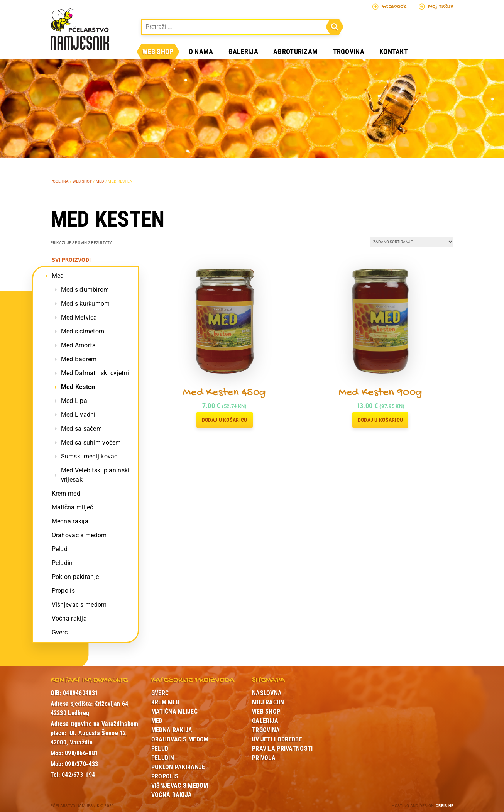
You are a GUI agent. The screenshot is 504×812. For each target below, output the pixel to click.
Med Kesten (78, 387)
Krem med (66, 493)
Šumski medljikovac (89, 456)
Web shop (158, 52)
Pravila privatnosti (282, 749)
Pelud (60, 549)
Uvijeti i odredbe (277, 739)
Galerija (243, 52)
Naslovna (267, 693)
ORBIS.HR (445, 806)
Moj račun (436, 7)
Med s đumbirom (85, 290)
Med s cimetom (83, 331)
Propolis (63, 591)
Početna (60, 181)
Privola (264, 758)
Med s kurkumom (85, 304)
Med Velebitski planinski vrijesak (95, 475)
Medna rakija (70, 521)
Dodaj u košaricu (225, 420)
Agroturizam (295, 52)
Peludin (62, 563)
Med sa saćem (81, 429)
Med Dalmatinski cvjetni (95, 373)
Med (100, 181)
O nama (201, 52)
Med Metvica (79, 317)
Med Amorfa (79, 345)
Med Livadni (78, 415)
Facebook (389, 7)
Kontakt (394, 52)
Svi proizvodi (71, 260)
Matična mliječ (73, 507)
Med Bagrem (79, 359)
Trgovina (349, 52)
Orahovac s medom (79, 535)
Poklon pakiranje (75, 577)
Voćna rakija (69, 618)
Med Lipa (74, 401)
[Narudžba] (412, 242)
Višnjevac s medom (79, 605)
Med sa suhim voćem (91, 442)
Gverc (60, 632)
